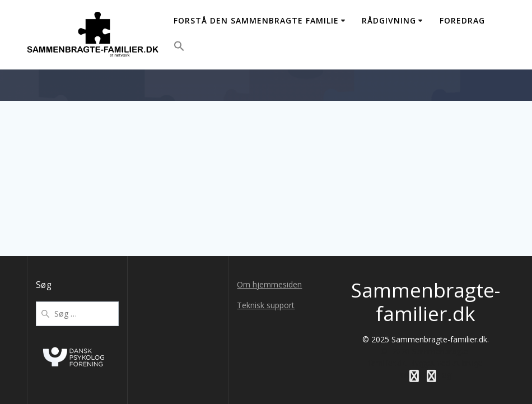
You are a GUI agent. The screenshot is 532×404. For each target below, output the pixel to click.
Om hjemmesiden (269, 284)
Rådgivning (389, 20)
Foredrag (462, 20)
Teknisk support (266, 305)
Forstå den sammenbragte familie (256, 20)
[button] (179, 48)
